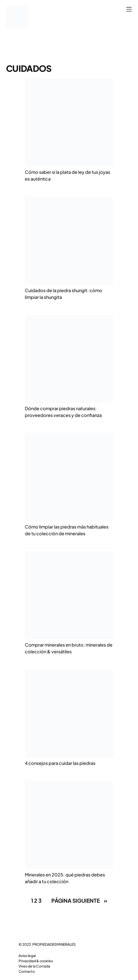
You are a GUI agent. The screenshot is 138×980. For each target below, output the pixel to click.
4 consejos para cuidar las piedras (60, 763)
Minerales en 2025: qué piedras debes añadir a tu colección (65, 878)
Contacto (27, 971)
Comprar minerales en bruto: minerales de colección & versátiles (69, 648)
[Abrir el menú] (129, 9)
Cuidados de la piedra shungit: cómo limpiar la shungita (63, 294)
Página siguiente (79, 901)
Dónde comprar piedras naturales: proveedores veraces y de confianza (63, 412)
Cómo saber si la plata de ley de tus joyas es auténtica (67, 175)
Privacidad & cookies (36, 961)
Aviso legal (27, 955)
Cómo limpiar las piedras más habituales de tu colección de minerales (67, 530)
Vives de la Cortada (34, 966)
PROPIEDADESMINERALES (54, 944)
